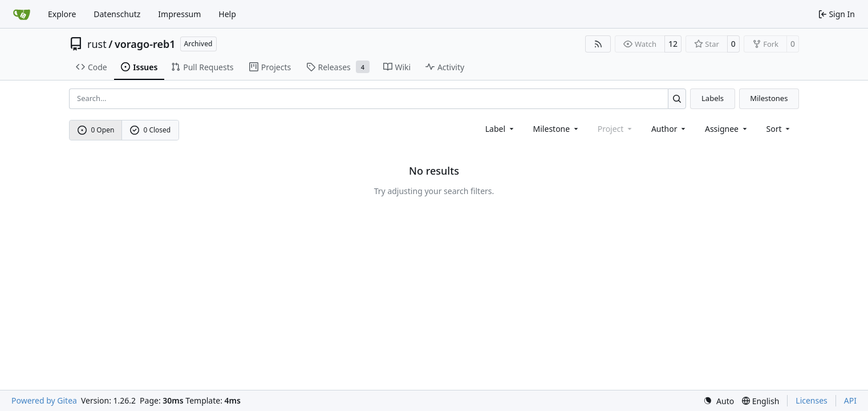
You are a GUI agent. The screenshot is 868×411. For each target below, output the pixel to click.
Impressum (179, 14)
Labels (713, 98)
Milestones (769, 98)
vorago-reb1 (145, 44)
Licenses (812, 400)
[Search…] (677, 98)
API (850, 400)
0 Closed (151, 130)
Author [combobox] (669, 129)
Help (227, 14)
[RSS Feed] (598, 44)
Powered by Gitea (44, 400)
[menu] (779, 129)
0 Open (96, 130)
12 (673, 44)
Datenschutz (117, 14)
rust (97, 44)
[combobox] (500, 129)
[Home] (22, 14)
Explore (62, 14)
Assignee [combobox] (727, 129)
